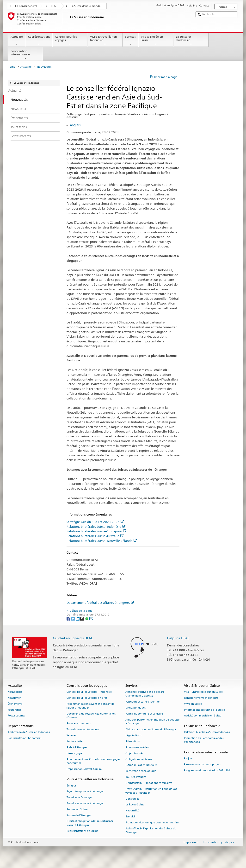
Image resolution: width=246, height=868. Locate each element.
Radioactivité (74, 742)
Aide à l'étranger (77, 747)
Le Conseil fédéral (26, 6)
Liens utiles (132, 799)
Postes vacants (16, 716)
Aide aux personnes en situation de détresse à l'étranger (152, 722)
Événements (15, 704)
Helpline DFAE (178, 638)
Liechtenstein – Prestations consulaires (149, 783)
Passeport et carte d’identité (142, 702)
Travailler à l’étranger (80, 798)
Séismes (71, 736)
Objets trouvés (134, 753)
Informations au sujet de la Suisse (204, 710)
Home (11, 67)
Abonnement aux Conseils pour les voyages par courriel (93, 761)
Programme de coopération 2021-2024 (208, 771)
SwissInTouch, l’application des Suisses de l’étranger (151, 830)
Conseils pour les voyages (70, 41)
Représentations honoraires (25, 738)
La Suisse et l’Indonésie (191, 41)
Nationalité (132, 811)
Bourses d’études (136, 777)
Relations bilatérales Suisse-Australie (95, 536)
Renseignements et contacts (201, 698)
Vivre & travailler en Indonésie (105, 41)
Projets (188, 759)
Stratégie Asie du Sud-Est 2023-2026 (95, 522)
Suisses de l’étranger (79, 815)
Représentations (39, 41)
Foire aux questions (79, 724)
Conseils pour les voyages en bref (87, 698)
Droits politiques (135, 708)
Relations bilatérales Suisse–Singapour (96, 531)
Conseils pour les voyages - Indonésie (89, 692)
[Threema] (83, 618)
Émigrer (71, 786)
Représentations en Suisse (82, 831)
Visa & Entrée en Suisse (156, 41)
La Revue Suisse (135, 805)
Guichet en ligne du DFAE (73, 638)
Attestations (133, 742)
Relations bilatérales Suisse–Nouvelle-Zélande (102, 541)
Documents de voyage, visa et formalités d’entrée (91, 716)
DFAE (54, 6)
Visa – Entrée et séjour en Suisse (203, 692)
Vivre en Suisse (193, 704)
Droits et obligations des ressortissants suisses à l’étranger (90, 823)
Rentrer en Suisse (77, 809)
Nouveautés (15, 692)
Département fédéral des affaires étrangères (100, 603)
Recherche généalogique (141, 771)
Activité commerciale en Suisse (203, 716)
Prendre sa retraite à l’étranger (85, 803)
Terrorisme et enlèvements (83, 730)
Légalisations (133, 736)
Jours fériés (14, 710)
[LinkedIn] (78, 618)
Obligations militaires (138, 759)
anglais (75, 125)
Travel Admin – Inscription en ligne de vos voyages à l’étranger (151, 791)
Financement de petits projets (202, 765)
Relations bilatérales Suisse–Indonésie (96, 527)
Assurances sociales (137, 747)
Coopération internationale (25, 55)
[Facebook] (69, 618)
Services (130, 41)
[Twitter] (73, 618)
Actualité (17, 41)
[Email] (91, 618)
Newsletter (14, 698)
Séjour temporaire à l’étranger (85, 792)
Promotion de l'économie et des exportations (204, 740)
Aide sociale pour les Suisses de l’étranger (151, 730)
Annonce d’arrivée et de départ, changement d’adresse (145, 694)
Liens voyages (75, 753)
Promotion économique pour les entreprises (152, 823)
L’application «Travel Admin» (84, 769)
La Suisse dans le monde (86, 6)
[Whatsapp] (87, 618)
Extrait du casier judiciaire (141, 765)
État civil (130, 817)
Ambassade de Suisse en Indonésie (29, 732)
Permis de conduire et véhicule (144, 714)
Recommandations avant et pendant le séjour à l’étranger (90, 706)
